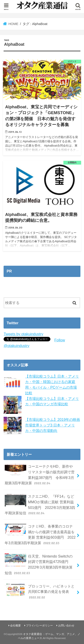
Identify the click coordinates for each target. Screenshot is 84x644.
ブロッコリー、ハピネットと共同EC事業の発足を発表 (40, 592)
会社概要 (15, 626)
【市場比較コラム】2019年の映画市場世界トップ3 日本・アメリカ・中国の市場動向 (53, 425)
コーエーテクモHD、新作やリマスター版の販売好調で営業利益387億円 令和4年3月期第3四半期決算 (40, 475)
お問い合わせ (66, 626)
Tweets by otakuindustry (23, 334)
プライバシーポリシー (39, 626)
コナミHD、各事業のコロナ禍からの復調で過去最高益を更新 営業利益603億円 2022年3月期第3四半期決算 (40, 534)
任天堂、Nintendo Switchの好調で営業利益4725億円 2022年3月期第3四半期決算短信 (39, 564)
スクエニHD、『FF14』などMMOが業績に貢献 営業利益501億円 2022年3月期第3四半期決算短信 (40, 505)
